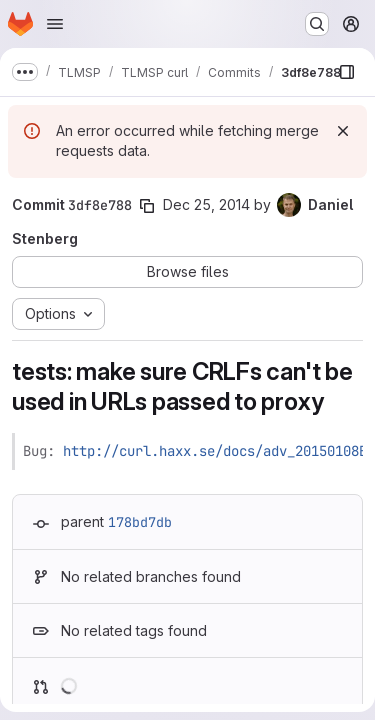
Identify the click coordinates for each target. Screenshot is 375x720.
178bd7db (140, 522)
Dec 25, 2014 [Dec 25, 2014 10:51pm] (206, 204)
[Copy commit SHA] (147, 206)
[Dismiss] (343, 131)
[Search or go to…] (317, 24)
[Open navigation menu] (55, 24)
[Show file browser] (347, 72)
